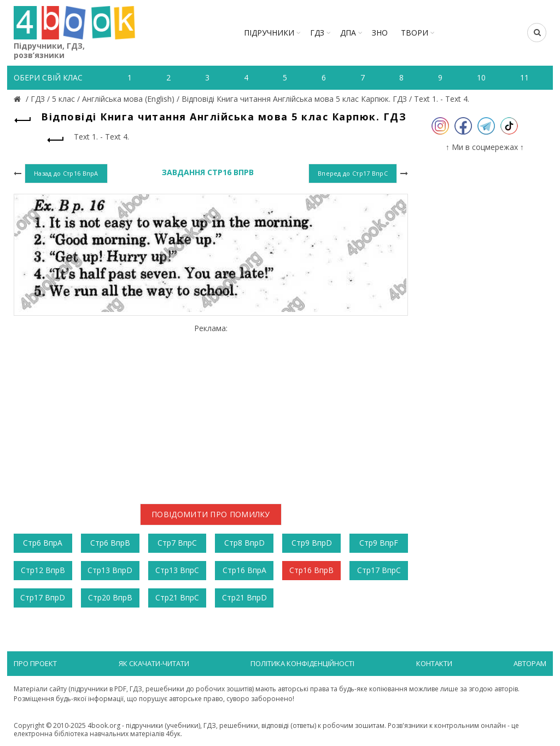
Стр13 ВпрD (110, 570)
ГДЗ (317, 33)
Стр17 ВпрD (43, 597)
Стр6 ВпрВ (110, 543)
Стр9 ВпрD (312, 543)
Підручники (269, 33)
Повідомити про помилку (211, 514)
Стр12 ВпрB (43, 570)
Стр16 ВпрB (311, 570)
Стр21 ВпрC (177, 597)
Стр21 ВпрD (244, 597)
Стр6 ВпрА (43, 543)
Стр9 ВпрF (379, 543)
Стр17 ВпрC (379, 570)
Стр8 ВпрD (244, 543)
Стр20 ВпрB (110, 597)
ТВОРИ (415, 33)
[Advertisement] (211, 410)
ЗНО (380, 33)
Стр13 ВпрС (177, 570)
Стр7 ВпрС (177, 543)
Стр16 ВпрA (244, 570)
